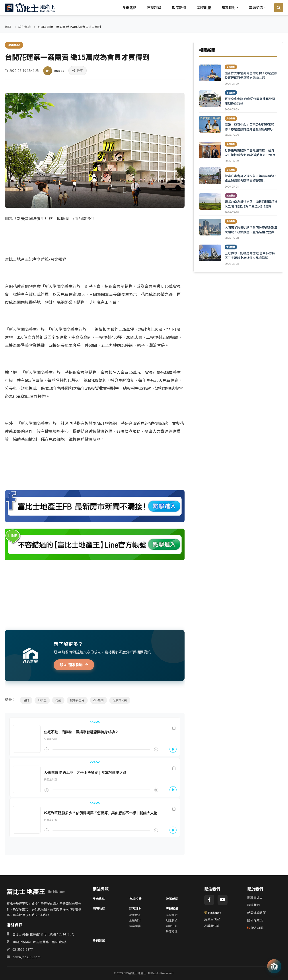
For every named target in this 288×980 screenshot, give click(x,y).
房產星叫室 (212, 919)
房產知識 (172, 931)
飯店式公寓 (120, 700)
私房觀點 (172, 915)
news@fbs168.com (26, 957)
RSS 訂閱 (255, 928)
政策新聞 (179, 8)
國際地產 (204, 8)
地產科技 (172, 920)
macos (59, 71)
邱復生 (42, 700)
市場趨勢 (154, 8)
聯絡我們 (253, 905)
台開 (26, 700)
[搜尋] (279, 8)
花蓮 (58, 700)
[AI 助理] (274, 966)
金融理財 (135, 920)
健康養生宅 (77, 700)
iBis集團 (98, 700)
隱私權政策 (255, 920)
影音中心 (172, 926)
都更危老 (135, 915)
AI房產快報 (212, 926)
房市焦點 (129, 8)
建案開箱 (135, 926)
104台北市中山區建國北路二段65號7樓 (39, 942)
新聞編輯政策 (257, 913)
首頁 (8, 27)
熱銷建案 (99, 940)
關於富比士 (255, 897)
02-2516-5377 (23, 949)
